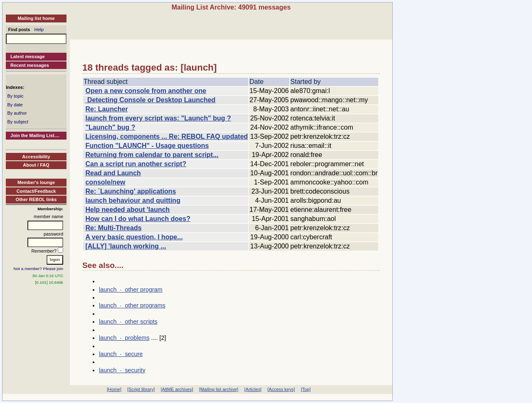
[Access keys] (281, 389)
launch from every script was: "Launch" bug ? (158, 118)
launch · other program (131, 290)
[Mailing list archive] (219, 389)
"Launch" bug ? (110, 127)
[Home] (114, 389)
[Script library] (141, 389)
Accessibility (36, 157)
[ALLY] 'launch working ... (126, 246)
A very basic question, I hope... (134, 237)
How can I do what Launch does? (138, 219)
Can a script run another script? (136, 164)
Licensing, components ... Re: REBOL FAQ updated (166, 136)
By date (15, 105)
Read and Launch (113, 173)
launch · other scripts (128, 322)
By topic (15, 96)
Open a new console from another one (146, 91)
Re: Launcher (106, 109)
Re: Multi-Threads (113, 228)
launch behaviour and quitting (133, 200)
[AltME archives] (177, 389)
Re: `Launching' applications (131, 191)
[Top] (306, 389)
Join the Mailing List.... (35, 135)
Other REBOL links (36, 199)
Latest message (28, 57)
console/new (105, 182)
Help (39, 29)
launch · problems (124, 338)
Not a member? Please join (39, 269)
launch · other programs (132, 305)
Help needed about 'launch (127, 210)
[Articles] (253, 389)
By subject (18, 122)
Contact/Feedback (36, 191)
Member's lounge (36, 182)
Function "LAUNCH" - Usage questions (147, 146)
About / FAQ (36, 165)
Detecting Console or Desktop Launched (150, 100)
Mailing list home (36, 18)
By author (17, 113)
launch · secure (121, 354)
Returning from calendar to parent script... (152, 155)
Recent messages (30, 65)
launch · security (122, 370)
